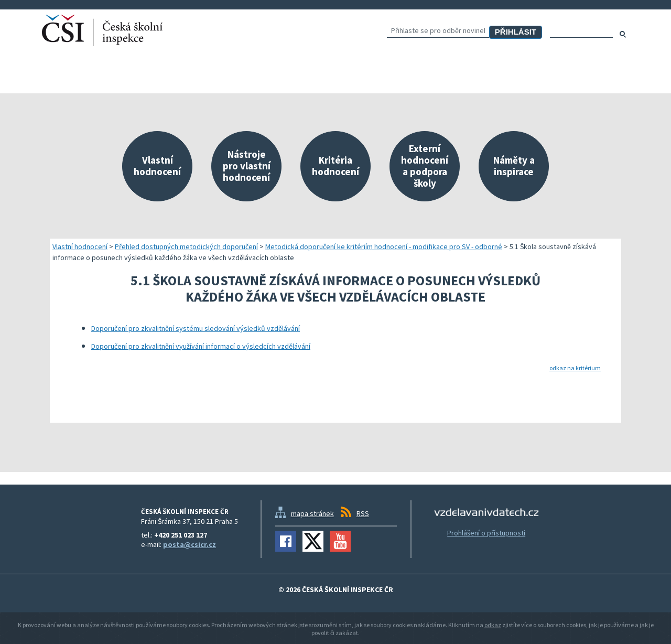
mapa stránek (312, 513)
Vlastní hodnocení (80, 246)
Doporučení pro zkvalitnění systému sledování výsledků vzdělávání (196, 328)
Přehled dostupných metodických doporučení (186, 246)
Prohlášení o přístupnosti (486, 533)
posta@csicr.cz (190, 544)
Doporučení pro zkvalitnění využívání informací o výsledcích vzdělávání (201, 346)
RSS (363, 513)
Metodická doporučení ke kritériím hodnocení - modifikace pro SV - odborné (384, 246)
